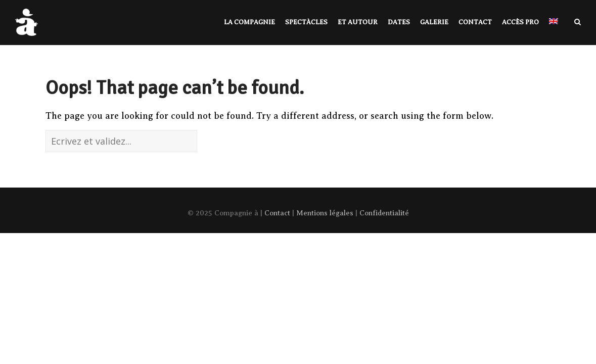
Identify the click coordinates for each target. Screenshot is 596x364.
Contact (277, 213)
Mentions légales (325, 213)
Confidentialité (384, 213)
